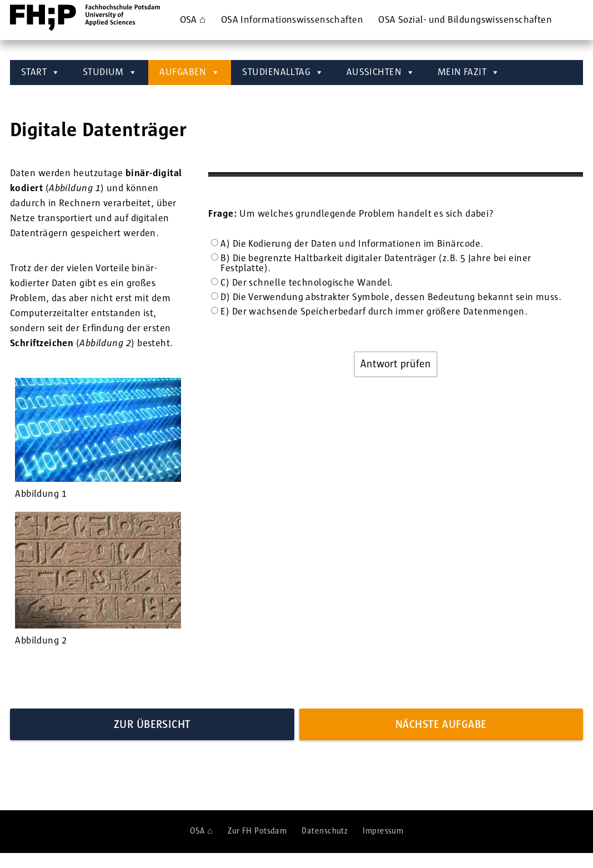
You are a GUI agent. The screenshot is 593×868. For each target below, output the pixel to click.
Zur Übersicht (152, 725)
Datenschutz (325, 831)
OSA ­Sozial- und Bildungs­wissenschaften (465, 20)
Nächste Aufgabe (441, 725)
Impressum (383, 831)
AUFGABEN (190, 73)
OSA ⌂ (193, 20)
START (41, 73)
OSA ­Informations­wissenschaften (292, 20)
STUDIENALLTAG (283, 73)
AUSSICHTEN (381, 73)
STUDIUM (110, 73)
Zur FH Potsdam (257, 831)
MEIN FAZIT (469, 73)
